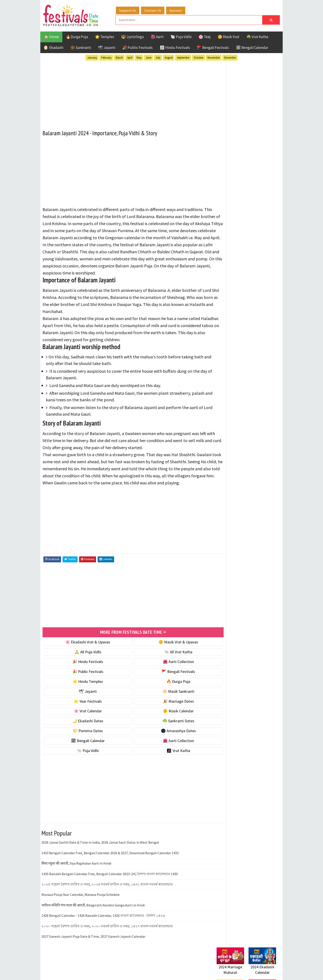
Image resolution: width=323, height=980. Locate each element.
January (92, 57)
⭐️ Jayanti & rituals (232, 284)
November (214, 57)
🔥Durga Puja (77, 36)
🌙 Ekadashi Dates (84, 733)
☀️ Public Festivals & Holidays (241, 302)
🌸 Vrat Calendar (84, 723)
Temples (237, 483)
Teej (220, 483)
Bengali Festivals (231, 444)
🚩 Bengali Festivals (213, 47)
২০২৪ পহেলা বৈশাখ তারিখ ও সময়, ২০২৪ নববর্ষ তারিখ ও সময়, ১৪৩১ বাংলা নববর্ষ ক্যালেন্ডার (107, 897)
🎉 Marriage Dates (166, 714)
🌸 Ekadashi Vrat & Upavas (84, 654)
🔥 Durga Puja (166, 694)
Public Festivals (230, 467)
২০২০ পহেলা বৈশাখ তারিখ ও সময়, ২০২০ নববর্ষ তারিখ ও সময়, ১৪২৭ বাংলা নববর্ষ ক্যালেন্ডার (107, 938)
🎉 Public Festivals (137, 47)
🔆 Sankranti (81, 47)
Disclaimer (223, 596)
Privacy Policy (226, 604)
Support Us (132, 9)
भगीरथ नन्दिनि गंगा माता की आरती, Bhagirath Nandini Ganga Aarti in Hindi (93, 917)
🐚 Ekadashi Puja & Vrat (236, 265)
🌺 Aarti (157, 36)
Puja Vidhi (258, 467)
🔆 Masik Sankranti (166, 704)
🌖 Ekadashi (54, 47)
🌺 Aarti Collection (166, 674)
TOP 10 (266, 475)
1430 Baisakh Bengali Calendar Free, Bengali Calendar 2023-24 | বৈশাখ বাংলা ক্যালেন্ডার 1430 (110, 886)
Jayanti (255, 452)
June (149, 57)
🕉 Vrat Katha (166, 763)
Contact (221, 589)
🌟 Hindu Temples (84, 694)
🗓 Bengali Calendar (252, 47)
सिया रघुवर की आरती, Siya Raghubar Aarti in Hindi (76, 876)
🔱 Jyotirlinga (132, 36)
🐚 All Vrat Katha (166, 664)
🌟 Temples (105, 36)
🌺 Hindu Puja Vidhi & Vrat (238, 293)
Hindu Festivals (230, 452)
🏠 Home (51, 36)
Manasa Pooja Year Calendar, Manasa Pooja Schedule (81, 907)
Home (219, 574)
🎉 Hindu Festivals (84, 674)
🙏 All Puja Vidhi (84, 664)
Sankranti (225, 475)
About (219, 582)
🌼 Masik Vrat (228, 36)
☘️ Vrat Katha (257, 36)
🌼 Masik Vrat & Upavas (166, 654)
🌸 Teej (205, 36)
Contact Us (157, 9)
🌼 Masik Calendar (166, 723)
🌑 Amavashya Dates (166, 743)
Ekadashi (259, 444)
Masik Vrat (251, 460)
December (230, 57)
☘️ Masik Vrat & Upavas (236, 275)
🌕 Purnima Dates (84, 743)
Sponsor (180, 9)
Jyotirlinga (227, 460)
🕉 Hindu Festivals (175, 47)
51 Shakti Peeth (230, 436)
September (183, 57)
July (158, 57)
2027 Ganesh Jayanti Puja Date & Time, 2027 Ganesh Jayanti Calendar (93, 949)
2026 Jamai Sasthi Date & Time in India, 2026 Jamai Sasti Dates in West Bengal (100, 855)
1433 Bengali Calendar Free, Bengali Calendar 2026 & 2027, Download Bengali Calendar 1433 (110, 865)
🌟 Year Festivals (84, 714)
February (106, 57)
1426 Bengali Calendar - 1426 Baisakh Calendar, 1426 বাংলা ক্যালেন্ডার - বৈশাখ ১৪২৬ (103, 928)
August (169, 57)
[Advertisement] (125, 92)
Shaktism (247, 475)
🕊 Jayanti (107, 47)
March (119, 57)
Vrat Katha (258, 483)
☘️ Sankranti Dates (166, 733)
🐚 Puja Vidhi (181, 36)
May (139, 57)
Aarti (253, 436)
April (130, 57)
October (199, 57)
